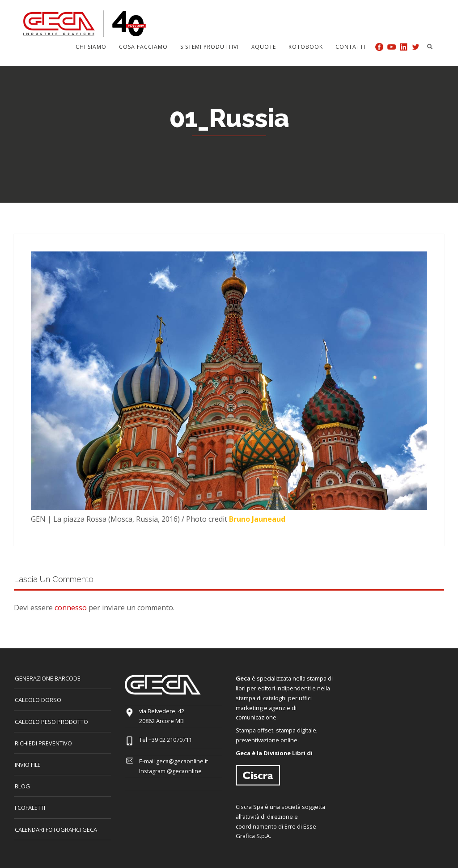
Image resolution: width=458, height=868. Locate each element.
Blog (22, 786)
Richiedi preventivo (43, 743)
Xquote (264, 47)
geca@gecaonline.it (182, 761)
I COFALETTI (30, 808)
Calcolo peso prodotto (51, 722)
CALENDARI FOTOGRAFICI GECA (56, 830)
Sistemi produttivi (210, 47)
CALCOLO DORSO (38, 700)
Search (430, 47)
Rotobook (306, 47)
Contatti (350, 47)
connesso (71, 608)
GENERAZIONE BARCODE (48, 678)
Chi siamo (91, 47)
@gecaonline (184, 771)
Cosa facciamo (143, 47)
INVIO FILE (28, 765)
